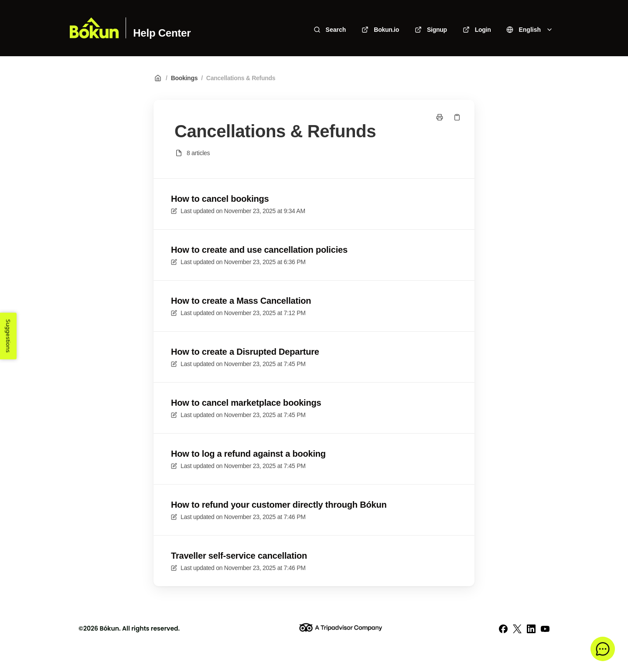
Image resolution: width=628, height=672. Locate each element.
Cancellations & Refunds (241, 78)
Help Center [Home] (162, 33)
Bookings (184, 78)
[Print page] (440, 117)
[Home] (94, 28)
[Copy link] (457, 117)
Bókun (109, 628)
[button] (603, 649)
